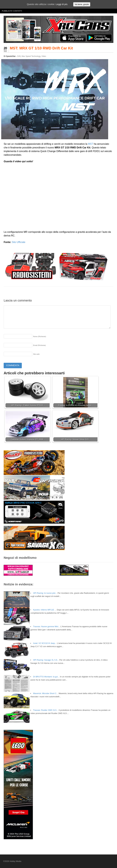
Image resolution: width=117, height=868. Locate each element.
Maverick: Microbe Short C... (46, 693)
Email (39, 345)
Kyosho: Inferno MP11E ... (45, 610)
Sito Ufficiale (19, 242)
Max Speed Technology (31, 56)
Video (44, 56)
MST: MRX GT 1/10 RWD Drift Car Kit (41, 48)
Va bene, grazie (82, 4)
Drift (19, 56)
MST (90, 144)
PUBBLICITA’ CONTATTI (12, 11)
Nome (40, 336)
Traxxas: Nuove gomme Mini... (46, 626)
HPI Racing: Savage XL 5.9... (46, 660)
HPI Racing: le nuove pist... (45, 593)
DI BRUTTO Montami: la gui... (46, 677)
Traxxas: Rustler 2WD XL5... (46, 710)
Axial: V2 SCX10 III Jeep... (45, 643)
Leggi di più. (62, 4)
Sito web (36, 354)
